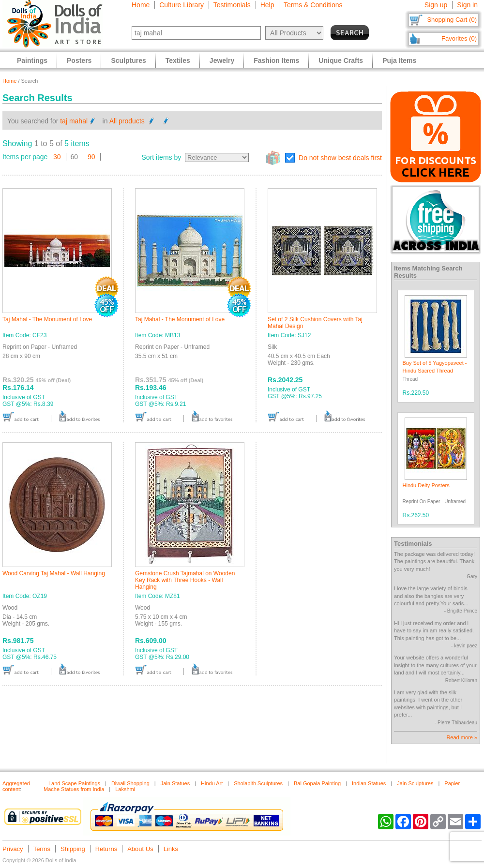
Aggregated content (16, 786)
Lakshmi (125, 789)
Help (267, 5)
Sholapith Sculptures (258, 783)
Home (141, 5)
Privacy (13, 849)
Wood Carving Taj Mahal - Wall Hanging (54, 573)
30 (57, 157)
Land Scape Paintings (74, 783)
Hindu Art (212, 783)
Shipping (73, 849)
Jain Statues (175, 783)
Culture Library (181, 5)
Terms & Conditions (313, 5)
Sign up (436, 5)
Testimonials (232, 5)
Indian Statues (369, 783)
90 (91, 157)
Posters (79, 60)
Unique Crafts (341, 60)
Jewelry (222, 60)
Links (171, 849)
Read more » (462, 737)
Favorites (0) (459, 38)
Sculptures (128, 60)
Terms (42, 849)
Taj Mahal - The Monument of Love (47, 319)
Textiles (178, 60)
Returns (106, 849)
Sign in (467, 5)
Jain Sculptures (415, 783)
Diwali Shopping (130, 783)
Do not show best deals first (340, 158)
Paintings (32, 60)
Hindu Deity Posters (426, 485)
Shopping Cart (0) (452, 20)
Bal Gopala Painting (317, 783)
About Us (140, 849)
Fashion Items (276, 60)
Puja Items (399, 60)
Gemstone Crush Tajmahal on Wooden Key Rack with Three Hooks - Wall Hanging (185, 580)
